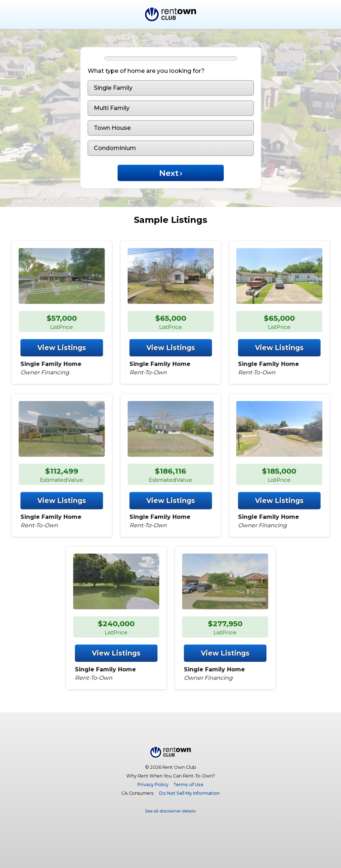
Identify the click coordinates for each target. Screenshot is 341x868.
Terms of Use (188, 785)
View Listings (62, 334)
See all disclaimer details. (171, 811)
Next (170, 173)
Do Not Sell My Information (189, 793)
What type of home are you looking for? (146, 71)
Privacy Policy (153, 785)
